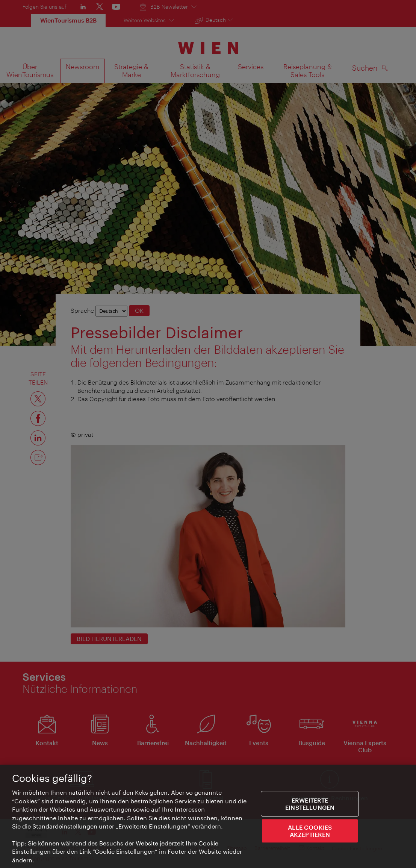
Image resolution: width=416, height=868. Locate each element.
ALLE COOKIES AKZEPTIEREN (310, 832)
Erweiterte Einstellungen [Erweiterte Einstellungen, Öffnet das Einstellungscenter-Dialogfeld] (310, 804)
